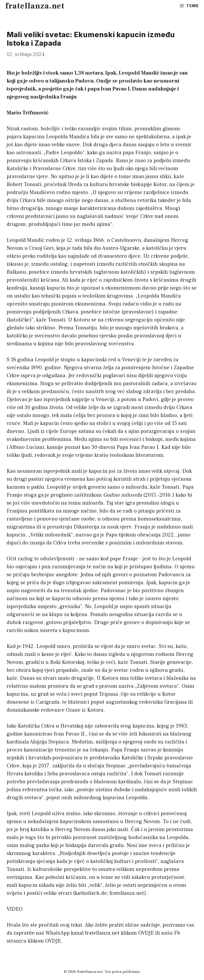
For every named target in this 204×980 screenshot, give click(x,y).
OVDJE (146, 933)
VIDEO (15, 909)
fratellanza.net (35, 6)
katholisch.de (91, 893)
